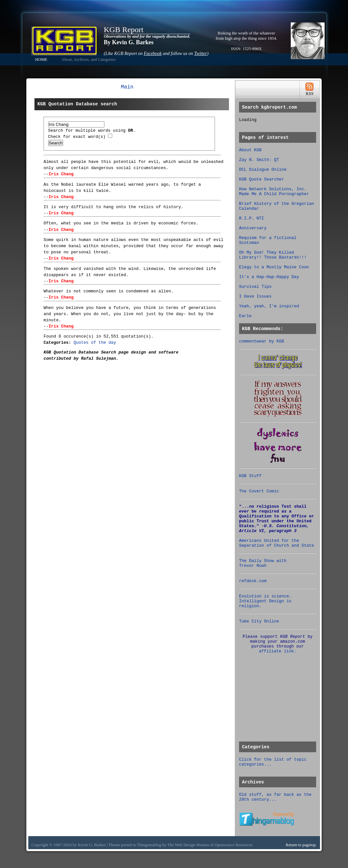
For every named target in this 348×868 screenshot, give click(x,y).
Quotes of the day (95, 343)
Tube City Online (259, 621)
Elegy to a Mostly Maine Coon (274, 267)
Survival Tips (255, 287)
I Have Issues (255, 296)
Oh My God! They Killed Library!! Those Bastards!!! (273, 255)
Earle (245, 316)
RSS (309, 89)
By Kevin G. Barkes (129, 42)
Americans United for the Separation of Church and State (276, 543)
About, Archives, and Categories (89, 60)
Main (127, 87)
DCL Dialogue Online (263, 170)
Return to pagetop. (301, 845)
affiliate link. (278, 651)
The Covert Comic (259, 491)
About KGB (250, 150)
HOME (41, 60)
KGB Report (124, 30)
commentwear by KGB (261, 341)
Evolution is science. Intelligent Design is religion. (265, 601)
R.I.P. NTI (252, 218)
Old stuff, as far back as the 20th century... (275, 797)
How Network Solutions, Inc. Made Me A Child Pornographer (274, 192)
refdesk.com (253, 581)
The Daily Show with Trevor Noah (263, 563)
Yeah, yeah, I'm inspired (269, 306)
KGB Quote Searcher (261, 179)
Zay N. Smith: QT (259, 160)
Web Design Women (192, 845)
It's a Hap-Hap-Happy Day (269, 277)
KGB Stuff (250, 476)
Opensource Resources (234, 845)
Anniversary (253, 228)
